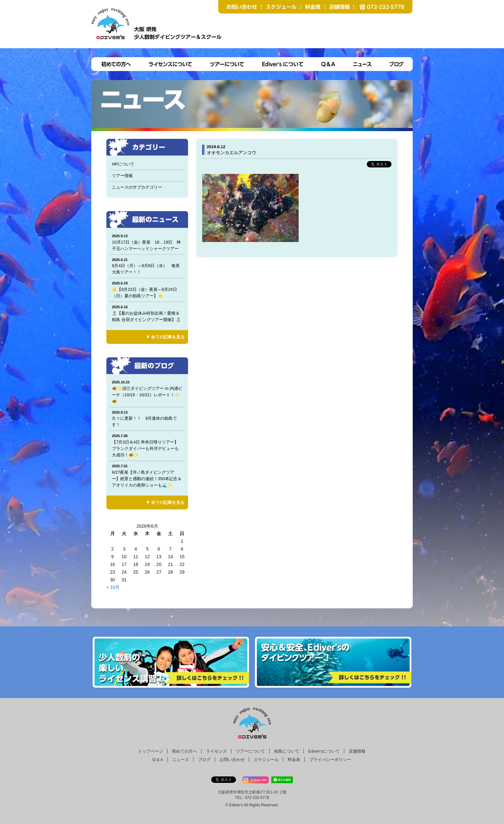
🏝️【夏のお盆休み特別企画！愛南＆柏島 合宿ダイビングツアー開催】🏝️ (147, 313)
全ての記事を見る (168, 337)
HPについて (123, 164)
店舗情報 (357, 751)
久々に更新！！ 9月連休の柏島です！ (147, 419)
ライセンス (216, 751)
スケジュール (266, 760)
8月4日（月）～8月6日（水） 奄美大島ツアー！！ (147, 266)
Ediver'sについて (324, 751)
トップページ (150, 751)
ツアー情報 (122, 176)
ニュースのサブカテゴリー (137, 187)
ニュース (181, 760)
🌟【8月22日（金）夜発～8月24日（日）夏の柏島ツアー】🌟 (147, 289)
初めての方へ (184, 751)
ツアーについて (251, 751)
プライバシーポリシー (330, 760)
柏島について (287, 751)
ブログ (204, 760)
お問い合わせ (232, 760)
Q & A (158, 760)
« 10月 (113, 587)
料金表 (294, 760)
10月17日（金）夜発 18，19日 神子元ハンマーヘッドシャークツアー (147, 242)
